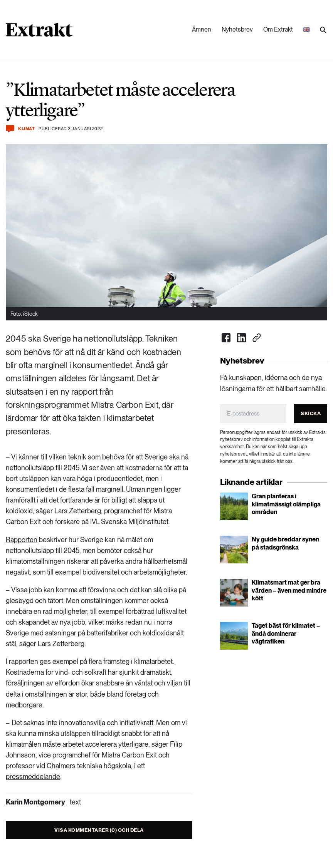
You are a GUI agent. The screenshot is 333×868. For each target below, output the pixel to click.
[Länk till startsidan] (39, 32)
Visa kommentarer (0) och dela (99, 830)
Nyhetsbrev (237, 29)
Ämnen (202, 29)
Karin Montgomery (35, 802)
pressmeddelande (33, 777)
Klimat (26, 129)
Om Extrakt (278, 29)
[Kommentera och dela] (10, 129)
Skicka (311, 413)
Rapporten (22, 540)
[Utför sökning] (323, 30)
